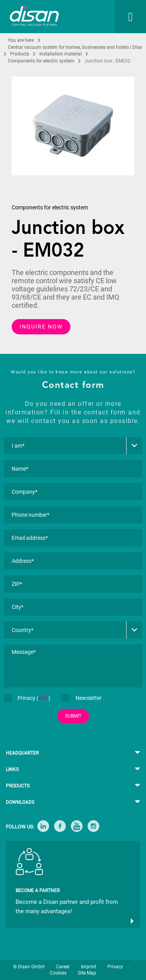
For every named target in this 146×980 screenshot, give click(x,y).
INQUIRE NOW (41, 327)
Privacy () (27, 698)
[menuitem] (123, 17)
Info (43, 698)
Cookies (58, 973)
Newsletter (82, 698)
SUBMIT (73, 716)
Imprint (89, 967)
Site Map (87, 973)
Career (63, 967)
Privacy (115, 967)
